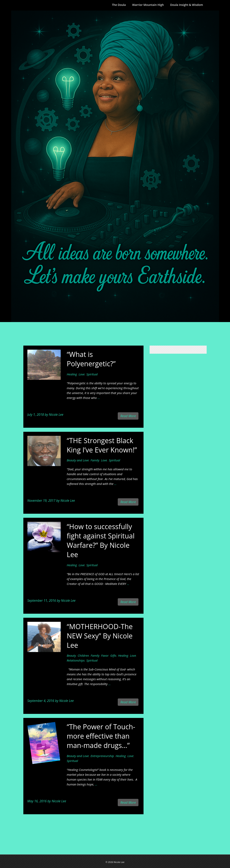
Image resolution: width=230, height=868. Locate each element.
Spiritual (92, 374)
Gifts (113, 655)
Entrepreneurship (102, 756)
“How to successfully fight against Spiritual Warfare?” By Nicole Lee (101, 540)
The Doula (119, 5)
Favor (105, 655)
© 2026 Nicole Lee (115, 862)
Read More (128, 416)
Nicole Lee (56, 415)
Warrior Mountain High (148, 5)
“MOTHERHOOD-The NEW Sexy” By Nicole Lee (100, 636)
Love (82, 374)
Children (83, 655)
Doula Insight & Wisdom (187, 5)
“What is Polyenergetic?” (91, 359)
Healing (72, 374)
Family (95, 460)
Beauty (71, 655)
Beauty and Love (78, 460)
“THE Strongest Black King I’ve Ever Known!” (102, 445)
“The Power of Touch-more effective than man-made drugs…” (101, 736)
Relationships (76, 660)
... (99, 398)
